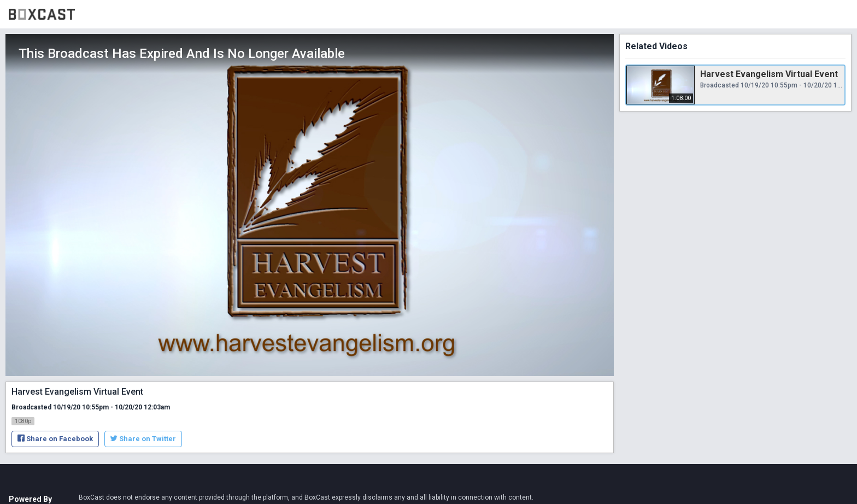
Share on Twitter (143, 439)
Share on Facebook (55, 439)
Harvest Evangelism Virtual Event (769, 74)
